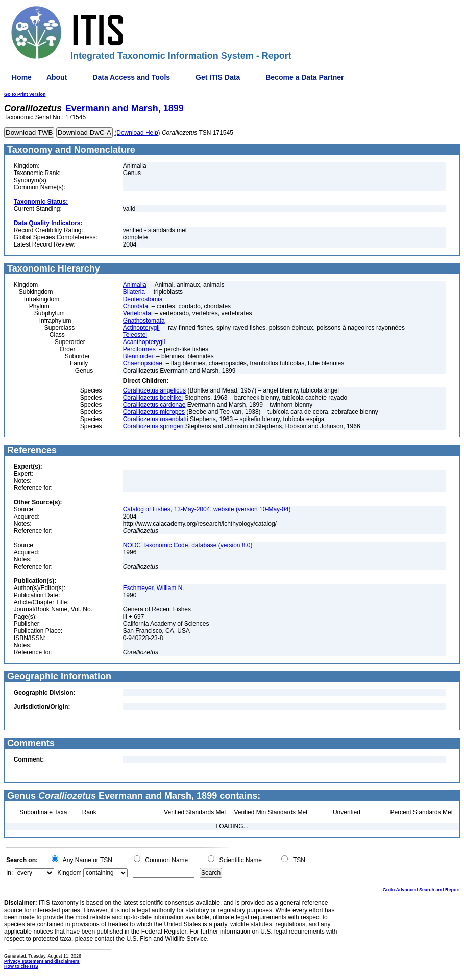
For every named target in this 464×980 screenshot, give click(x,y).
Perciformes (139, 349)
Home (22, 77)
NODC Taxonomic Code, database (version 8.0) (188, 545)
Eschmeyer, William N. (154, 588)
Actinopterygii (141, 328)
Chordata (136, 306)
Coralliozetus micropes (154, 412)
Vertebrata (137, 313)
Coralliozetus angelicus (154, 390)
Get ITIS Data (218, 77)
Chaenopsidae (143, 363)
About (57, 77)
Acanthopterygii (144, 342)
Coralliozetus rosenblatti (156, 419)
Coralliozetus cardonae (154, 405)
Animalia (135, 285)
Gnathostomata (144, 321)
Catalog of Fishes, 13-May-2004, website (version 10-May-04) (207, 509)
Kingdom (69, 873)
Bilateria (134, 292)
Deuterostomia (143, 299)
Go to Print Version (25, 94)
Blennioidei (138, 356)
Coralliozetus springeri (153, 426)
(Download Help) (137, 133)
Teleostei (135, 335)
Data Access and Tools (131, 77)
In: (9, 873)
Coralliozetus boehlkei (153, 398)
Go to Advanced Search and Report (421, 890)
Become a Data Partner (304, 77)
